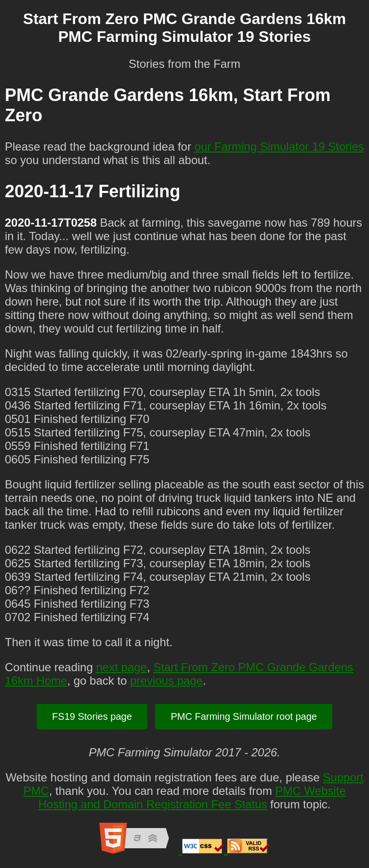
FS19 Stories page (92, 716)
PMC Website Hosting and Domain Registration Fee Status (192, 798)
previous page (166, 681)
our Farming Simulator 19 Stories (279, 147)
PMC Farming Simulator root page (244, 716)
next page (121, 667)
